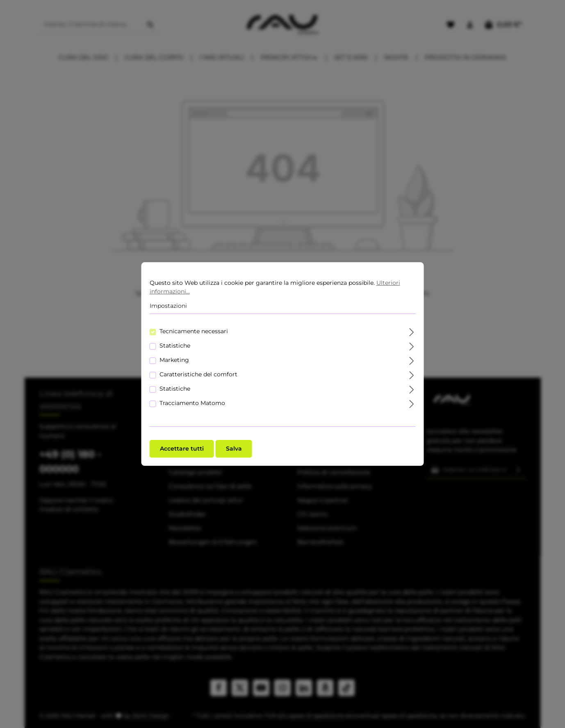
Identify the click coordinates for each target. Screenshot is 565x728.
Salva (234, 450)
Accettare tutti (182, 450)
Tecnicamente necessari (194, 333)
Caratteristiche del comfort (198, 376)
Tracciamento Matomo (192, 405)
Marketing (174, 362)
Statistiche (175, 347)
